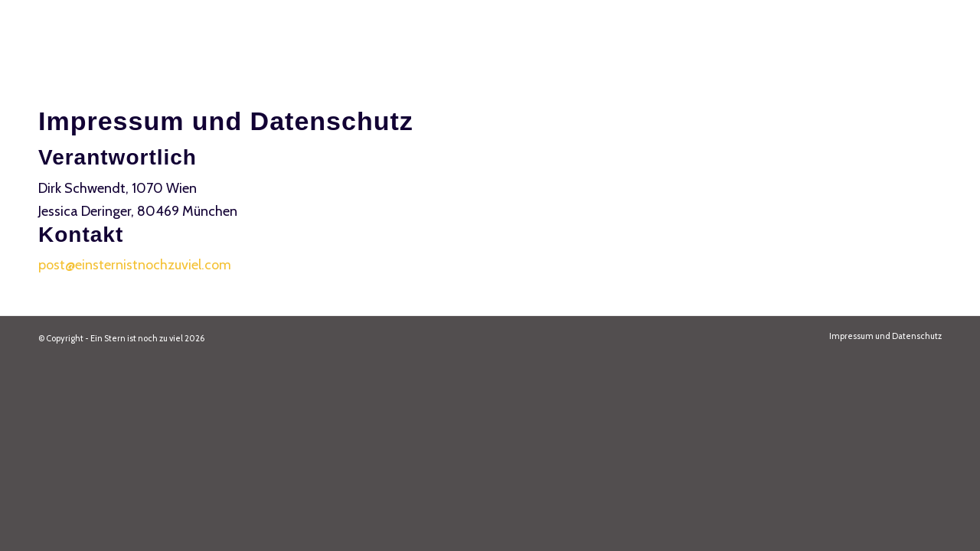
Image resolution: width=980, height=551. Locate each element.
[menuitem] (882, 336)
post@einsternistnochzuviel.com (135, 265)
